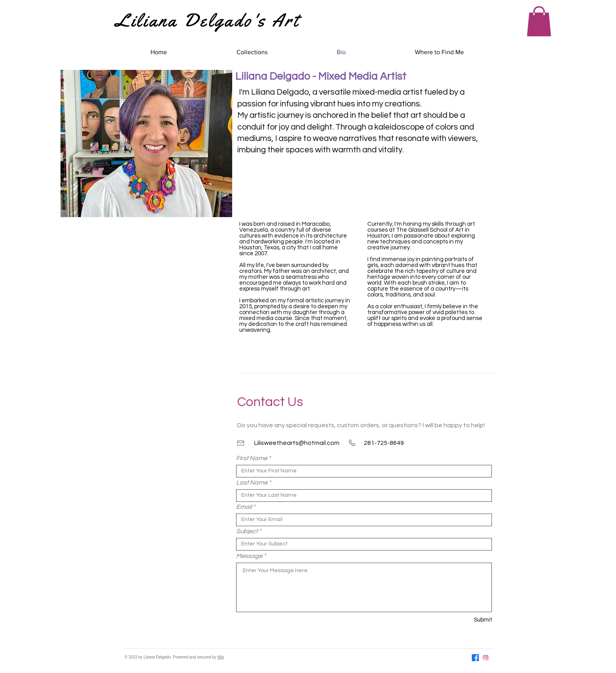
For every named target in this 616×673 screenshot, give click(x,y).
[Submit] (464, 620)
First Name (252, 458)
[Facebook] (475, 658)
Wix (221, 657)
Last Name (252, 483)
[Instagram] (486, 658)
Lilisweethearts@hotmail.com (297, 443)
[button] (539, 21)
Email (244, 507)
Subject (247, 531)
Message (249, 556)
